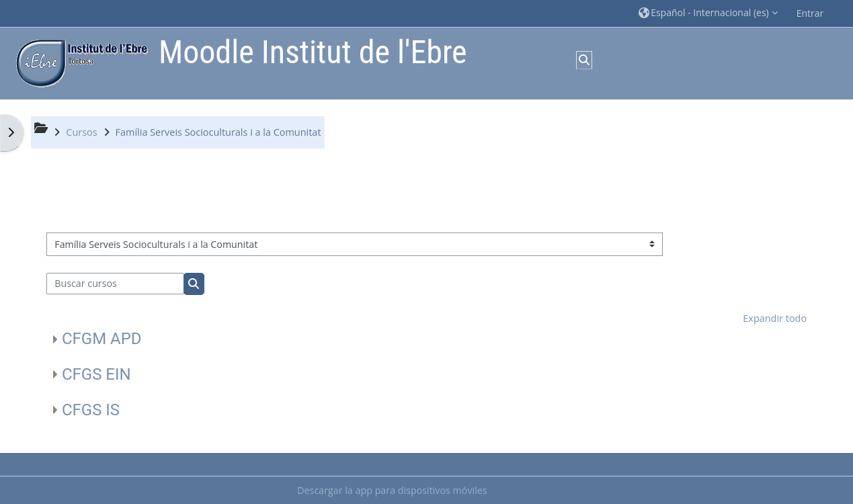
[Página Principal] (79, 62)
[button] (708, 13)
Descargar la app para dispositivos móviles (392, 490)
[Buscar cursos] (115, 284)
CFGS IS (91, 410)
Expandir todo (775, 318)
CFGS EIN (96, 374)
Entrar (810, 13)
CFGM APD (102, 339)
